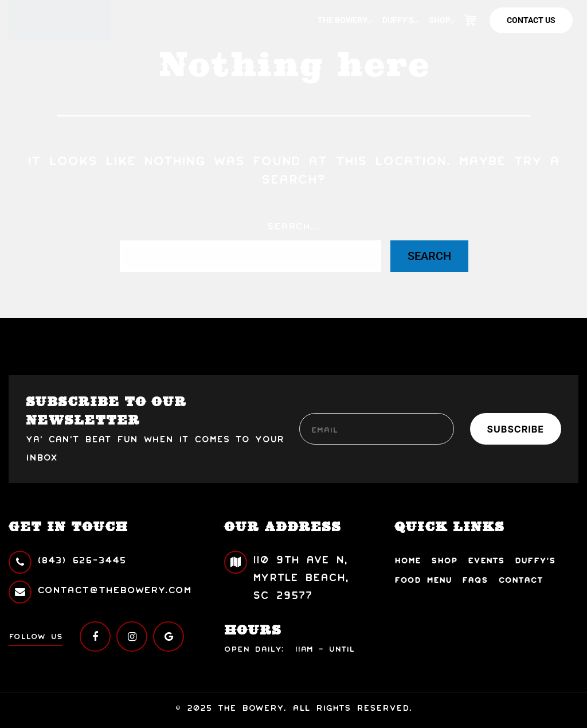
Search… (294, 225)
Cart (469, 20)
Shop (440, 20)
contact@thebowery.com (100, 589)
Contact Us (531, 20)
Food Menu (423, 579)
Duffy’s (398, 20)
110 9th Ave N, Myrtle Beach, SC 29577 (286, 576)
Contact (521, 579)
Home (408, 560)
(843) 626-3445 (67, 560)
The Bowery (343, 20)
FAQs (475, 579)
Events (486, 560)
